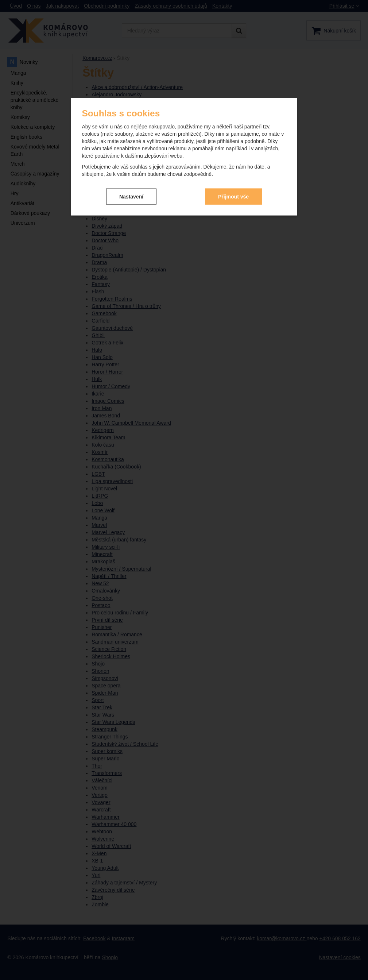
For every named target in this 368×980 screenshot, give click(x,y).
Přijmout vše (233, 191)
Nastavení (131, 191)
